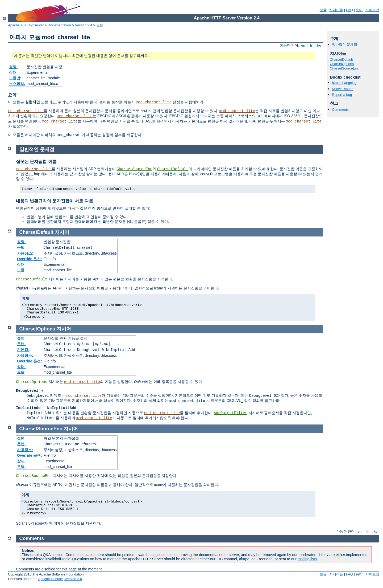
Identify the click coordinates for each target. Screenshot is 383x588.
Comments (340, 110)
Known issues (343, 89)
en (303, 45)
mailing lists (307, 559)
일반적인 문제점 (345, 45)
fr (311, 45)
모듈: (21, 270)
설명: (13, 67)
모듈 (323, 10)
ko (319, 45)
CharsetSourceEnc (344, 68)
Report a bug (342, 95)
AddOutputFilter (231, 413)
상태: (13, 72)
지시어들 (336, 10)
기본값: (23, 350)
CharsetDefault (341, 60)
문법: (21, 247)
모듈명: (15, 78)
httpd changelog (344, 83)
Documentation (59, 25)
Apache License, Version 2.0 (60, 579)
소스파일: (17, 84)
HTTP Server (34, 25)
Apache (14, 25)
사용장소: (25, 253)
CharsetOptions (342, 64)
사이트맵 (372, 10)
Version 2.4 (84, 25)
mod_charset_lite (154, 102)
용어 (359, 10)
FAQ (349, 10)
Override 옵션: (30, 259)
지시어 (62, 232)
